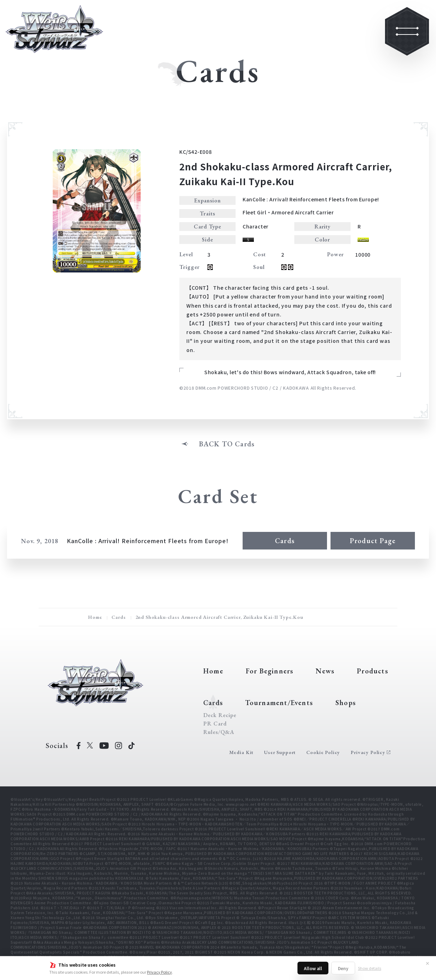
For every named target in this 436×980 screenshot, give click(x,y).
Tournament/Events (279, 703)
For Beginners (270, 671)
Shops (346, 703)
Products (373, 671)
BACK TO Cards (227, 444)
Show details (370, 968)
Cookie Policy (323, 752)
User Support (280, 752)
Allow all (313, 968)
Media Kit (242, 752)
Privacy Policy (159, 972)
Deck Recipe (220, 715)
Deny (343, 968)
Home (95, 617)
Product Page (373, 541)
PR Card (215, 724)
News (325, 671)
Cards (285, 541)
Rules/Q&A (219, 732)
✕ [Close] (428, 963)
